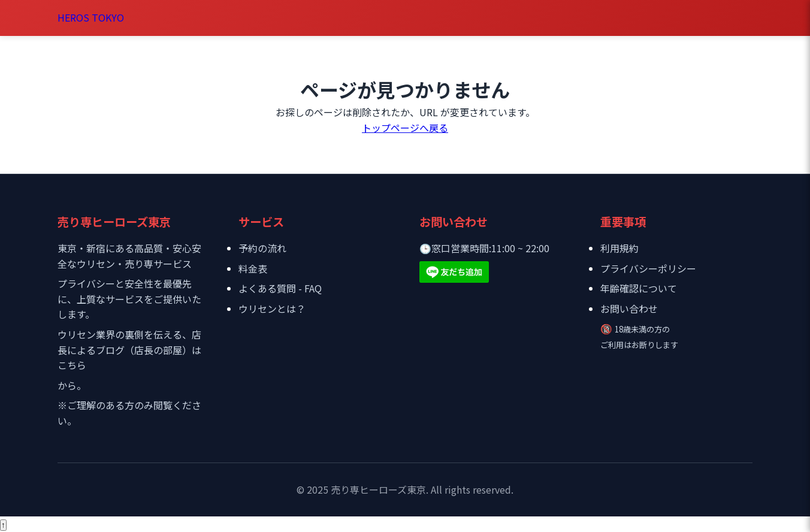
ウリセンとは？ (272, 309)
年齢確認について (639, 288)
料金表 (253, 268)
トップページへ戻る (405, 128)
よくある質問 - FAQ (280, 288)
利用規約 (619, 248)
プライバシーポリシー (648, 268)
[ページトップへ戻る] (3, 525)
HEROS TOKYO (91, 17)
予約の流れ (262, 248)
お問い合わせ (629, 309)
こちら (72, 365)
